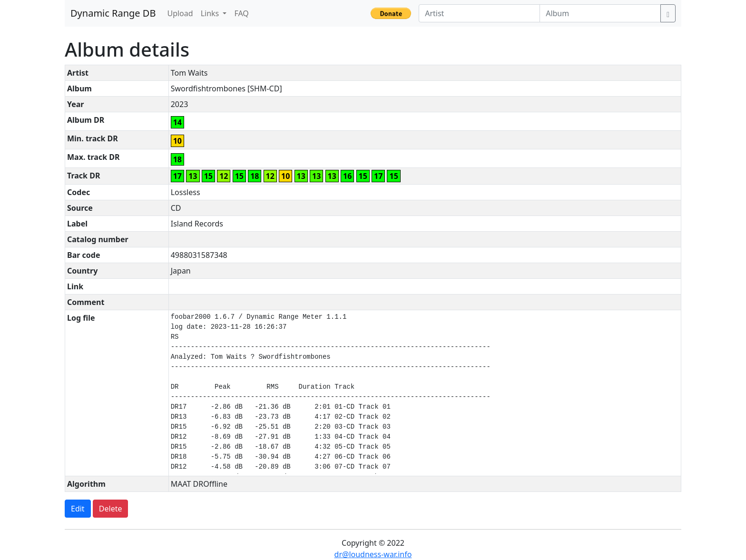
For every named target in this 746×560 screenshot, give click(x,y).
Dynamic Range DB (113, 13)
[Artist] (479, 13)
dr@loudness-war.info (373, 554)
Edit (78, 509)
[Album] (600, 13)
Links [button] (211, 13)
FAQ (241, 13)
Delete (111, 509)
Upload (180, 13)
